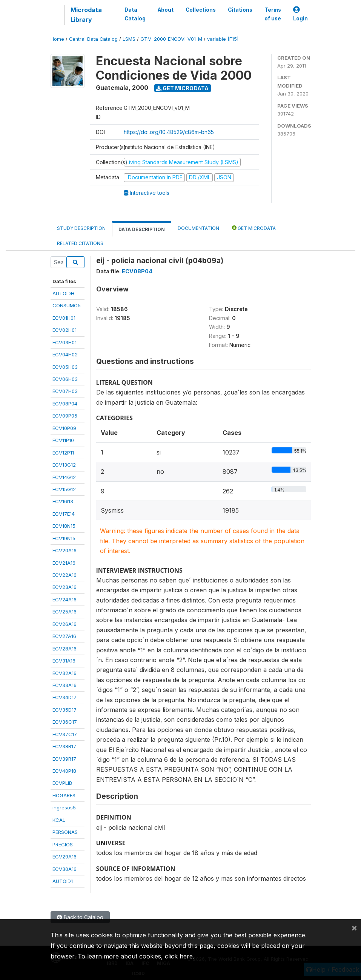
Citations (240, 10)
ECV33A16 (65, 685)
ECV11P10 (63, 440)
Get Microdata (182, 88)
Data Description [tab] (142, 229)
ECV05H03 (65, 367)
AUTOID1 (63, 881)
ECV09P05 (65, 416)
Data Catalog (135, 14)
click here (179, 956)
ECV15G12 (64, 489)
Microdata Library (86, 15)
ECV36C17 (65, 722)
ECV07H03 (65, 391)
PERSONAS (65, 832)
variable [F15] (223, 39)
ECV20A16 (65, 550)
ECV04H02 (65, 354)
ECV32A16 (65, 673)
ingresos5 (64, 807)
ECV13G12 (64, 465)
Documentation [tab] (198, 228)
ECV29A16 (65, 857)
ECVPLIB (62, 783)
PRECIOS (63, 844)
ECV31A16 (64, 661)
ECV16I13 (63, 501)
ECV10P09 (64, 428)
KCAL (59, 820)
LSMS (129, 39)
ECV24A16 (65, 599)
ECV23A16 (65, 587)
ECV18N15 (64, 526)
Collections (201, 10)
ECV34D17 (65, 697)
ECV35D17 (65, 710)
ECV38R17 (64, 746)
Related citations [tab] (80, 243)
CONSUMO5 (67, 305)
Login (300, 14)
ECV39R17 (64, 759)
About (166, 10)
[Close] (354, 928)
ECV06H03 (65, 379)
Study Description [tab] (81, 228)
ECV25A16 (65, 612)
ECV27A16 (64, 636)
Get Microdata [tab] (254, 228)
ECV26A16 (65, 624)
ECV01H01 (64, 318)
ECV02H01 (65, 330)
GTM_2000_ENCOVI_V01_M (171, 39)
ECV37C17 (65, 734)
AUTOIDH (63, 293)
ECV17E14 (64, 514)
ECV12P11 (63, 453)
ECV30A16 (65, 869)
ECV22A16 (65, 575)
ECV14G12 (64, 477)
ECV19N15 (64, 538)
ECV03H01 (65, 342)
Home (57, 39)
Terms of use (273, 14)
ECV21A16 (64, 563)
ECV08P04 (65, 404)
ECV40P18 (64, 771)
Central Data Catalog (93, 39)
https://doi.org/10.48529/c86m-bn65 (169, 132)
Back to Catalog (80, 917)
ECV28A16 (65, 649)
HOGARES (64, 795)
